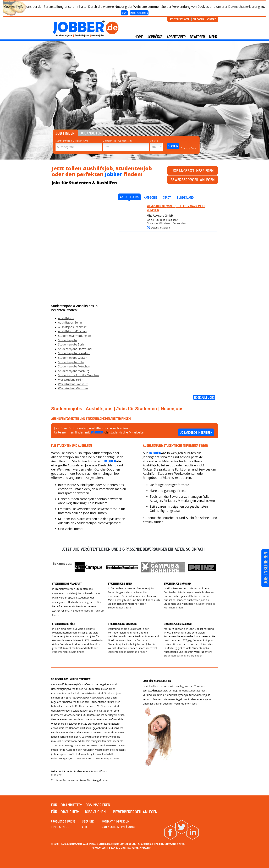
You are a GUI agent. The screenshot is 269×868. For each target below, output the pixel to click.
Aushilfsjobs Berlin (70, 322)
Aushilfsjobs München (72, 331)
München (57, 775)
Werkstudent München (73, 388)
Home (139, 37)
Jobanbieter (91, 133)
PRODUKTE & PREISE (63, 821)
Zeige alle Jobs (204, 397)
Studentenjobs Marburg (74, 371)
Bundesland (185, 197)
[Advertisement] (77, 247)
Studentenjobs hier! (107, 758)
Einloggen (198, 19)
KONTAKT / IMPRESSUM (115, 821)
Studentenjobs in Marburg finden (183, 656)
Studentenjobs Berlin (72, 344)
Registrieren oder (180, 19)
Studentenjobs (68, 340)
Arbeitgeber (176, 37)
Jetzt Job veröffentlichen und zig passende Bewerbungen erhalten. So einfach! (133, 549)
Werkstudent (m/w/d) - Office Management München (176, 208)
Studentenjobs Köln (71, 362)
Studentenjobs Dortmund (75, 349)
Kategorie (150, 197)
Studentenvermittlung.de (74, 336)
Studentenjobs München (74, 366)
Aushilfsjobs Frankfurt (72, 327)
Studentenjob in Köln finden (68, 652)
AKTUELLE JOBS (129, 197)
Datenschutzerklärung (244, 7)
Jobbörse (155, 37)
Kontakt (211, 19)
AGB (84, 827)
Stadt (167, 197)
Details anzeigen (160, 228)
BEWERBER (197, 37)
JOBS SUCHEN (95, 812)
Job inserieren (265, 568)
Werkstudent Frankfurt (73, 384)
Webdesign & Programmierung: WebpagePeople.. (122, 848)
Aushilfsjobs (66, 318)
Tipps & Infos (60, 827)
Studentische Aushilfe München (79, 375)
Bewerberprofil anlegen (193, 180)
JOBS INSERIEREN (97, 805)
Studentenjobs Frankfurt (74, 353)
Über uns (88, 821)
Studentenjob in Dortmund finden (128, 652)
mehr (213, 37)
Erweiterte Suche (189, 148)
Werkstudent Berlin (71, 380)
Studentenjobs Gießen (73, 358)
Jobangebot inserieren (193, 171)
